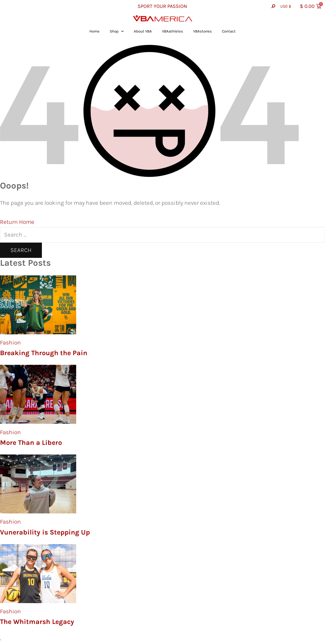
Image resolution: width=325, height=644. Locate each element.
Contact (229, 31)
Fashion (10, 343)
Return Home (17, 222)
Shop (117, 31)
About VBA (143, 31)
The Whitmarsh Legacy (37, 622)
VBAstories (202, 31)
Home (94, 31)
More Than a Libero (31, 443)
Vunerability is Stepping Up (45, 532)
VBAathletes (173, 31)
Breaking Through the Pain (44, 353)
